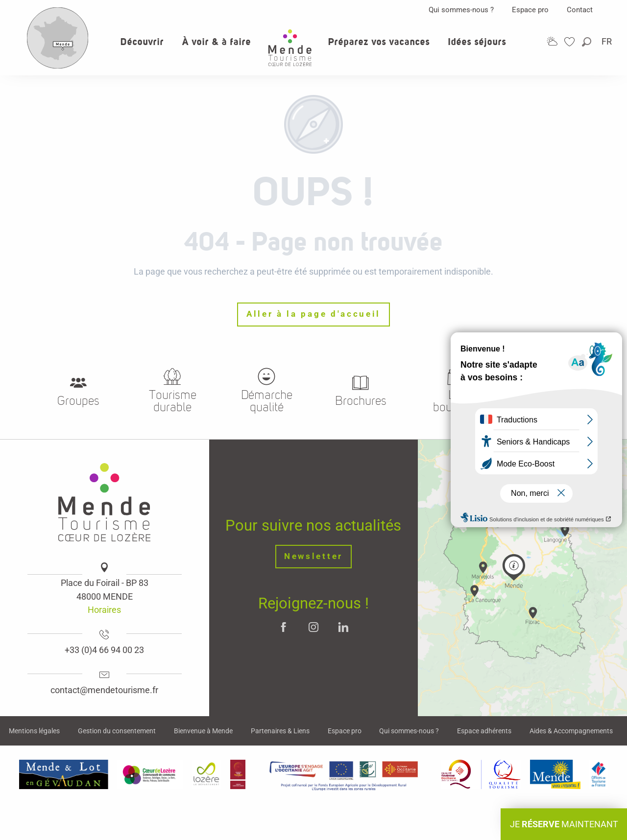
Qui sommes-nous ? (461, 10)
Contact (580, 10)
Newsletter (313, 556)
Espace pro (530, 10)
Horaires (104, 610)
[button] (587, 42)
